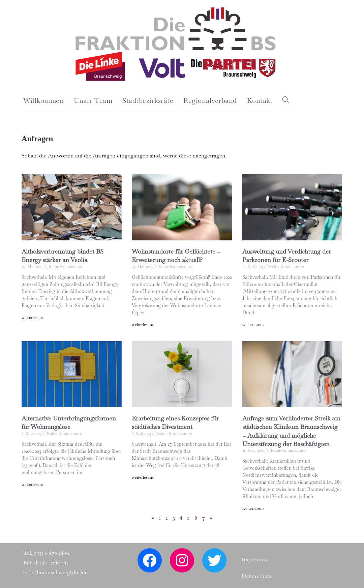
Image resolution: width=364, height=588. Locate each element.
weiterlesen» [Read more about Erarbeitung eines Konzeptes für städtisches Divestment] (143, 477)
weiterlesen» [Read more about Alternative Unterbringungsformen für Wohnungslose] (33, 484)
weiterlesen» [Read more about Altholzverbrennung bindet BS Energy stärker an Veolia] (33, 318)
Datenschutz (256, 576)
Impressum (255, 560)
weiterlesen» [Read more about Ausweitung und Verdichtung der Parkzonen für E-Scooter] (253, 325)
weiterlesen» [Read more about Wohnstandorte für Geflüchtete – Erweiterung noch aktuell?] (143, 325)
